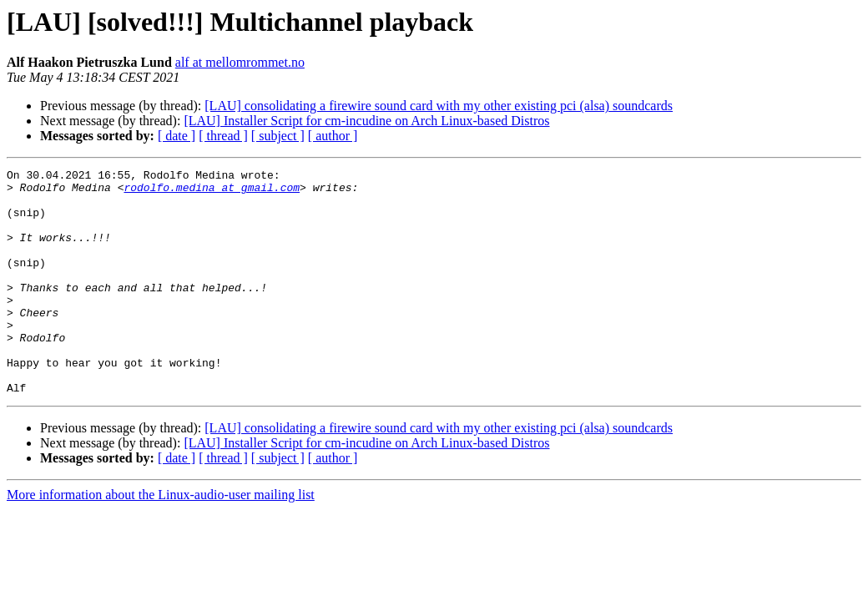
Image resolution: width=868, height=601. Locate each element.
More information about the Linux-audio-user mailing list (161, 540)
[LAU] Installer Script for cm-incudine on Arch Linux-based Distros (366, 121)
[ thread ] (223, 136)
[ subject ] (278, 136)
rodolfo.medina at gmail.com (212, 192)
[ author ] (333, 136)
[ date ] (177, 136)
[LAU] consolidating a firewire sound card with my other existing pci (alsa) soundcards (439, 106)
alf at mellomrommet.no (240, 62)
